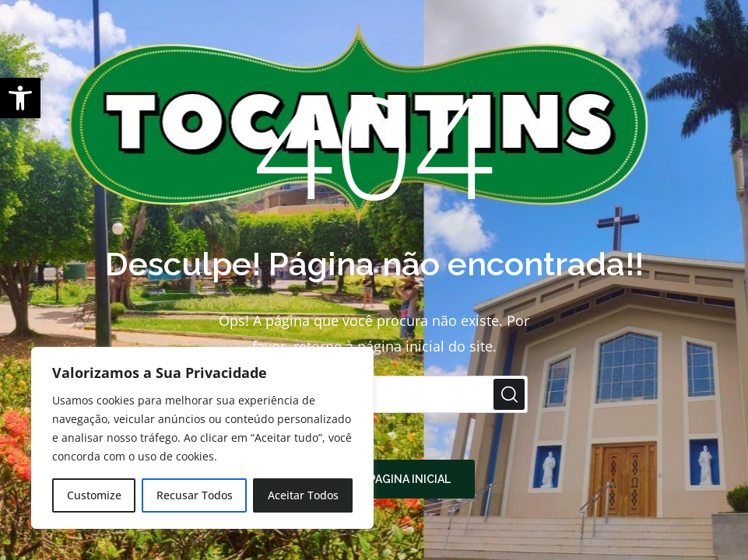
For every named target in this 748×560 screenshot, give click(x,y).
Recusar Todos (195, 495)
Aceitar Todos (303, 495)
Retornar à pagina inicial (374, 479)
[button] (20, 98)
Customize (94, 495)
